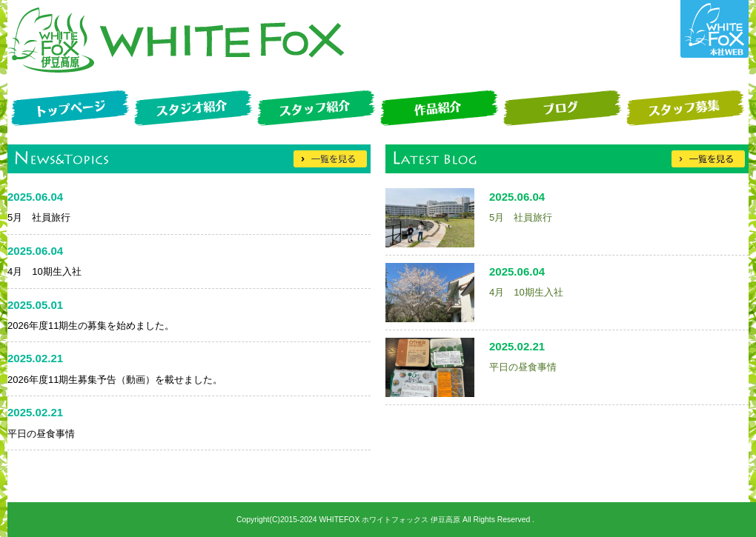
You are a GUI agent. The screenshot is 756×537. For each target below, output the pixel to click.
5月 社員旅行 (521, 217)
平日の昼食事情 (523, 367)
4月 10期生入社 (526, 292)
